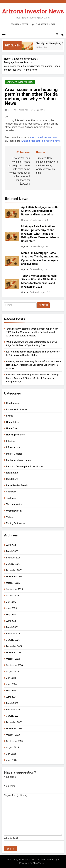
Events (10, 416)
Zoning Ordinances (16, 523)
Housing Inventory (15, 435)
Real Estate (12, 473)
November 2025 (14, 577)
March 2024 (12, 703)
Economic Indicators (17, 409)
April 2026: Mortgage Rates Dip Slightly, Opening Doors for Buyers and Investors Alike (40, 211)
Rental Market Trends (17, 485)
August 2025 (13, 596)
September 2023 (14, 741)
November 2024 (14, 653)
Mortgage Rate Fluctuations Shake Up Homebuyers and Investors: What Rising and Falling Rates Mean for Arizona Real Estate (40, 234)
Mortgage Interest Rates (20, 82)
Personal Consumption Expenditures (25, 466)
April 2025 (11, 621)
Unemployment (14, 511)
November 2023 (14, 729)
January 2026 (13, 564)
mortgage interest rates (44, 137)
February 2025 (13, 634)
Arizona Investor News (33, 11)
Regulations (12, 479)
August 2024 (13, 672)
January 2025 (13, 640)
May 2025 (11, 615)
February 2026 (13, 558)
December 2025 (14, 570)
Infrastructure (13, 447)
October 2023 (13, 735)
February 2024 (13, 710)
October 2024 (13, 659)
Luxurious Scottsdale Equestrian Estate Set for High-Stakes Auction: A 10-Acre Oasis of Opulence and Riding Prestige (33, 378)
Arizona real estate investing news (41, 141)
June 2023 (11, 760)
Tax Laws (11, 498)
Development (13, 403)
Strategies (11, 492)
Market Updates (14, 454)
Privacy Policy (50, 860)
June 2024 (11, 684)
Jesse (10, 110)
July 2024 (11, 678)
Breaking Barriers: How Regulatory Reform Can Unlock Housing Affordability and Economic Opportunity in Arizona (34, 365)
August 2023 (13, 747)
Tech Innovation (14, 504)
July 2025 (11, 602)
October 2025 (13, 583)
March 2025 (12, 627)
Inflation (10, 441)
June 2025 (11, 608)
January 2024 (13, 716)
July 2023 (11, 754)
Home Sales (12, 428)
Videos (10, 517)
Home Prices (13, 422)
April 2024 (11, 697)
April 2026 (11, 545)
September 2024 (14, 665)
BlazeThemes (40, 863)
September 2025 (14, 589)
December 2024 (14, 646)
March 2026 (12, 551)
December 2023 (14, 722)
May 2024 (11, 691)
